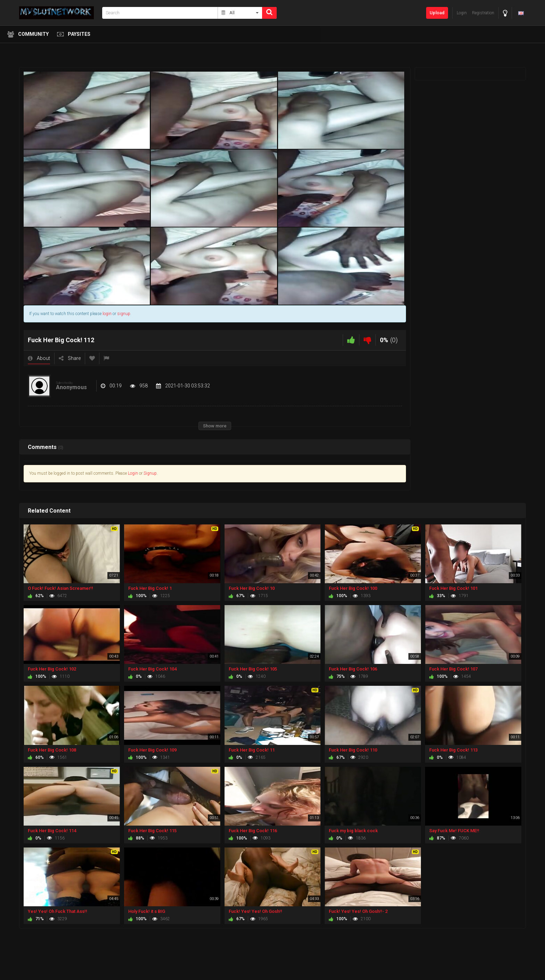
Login (133, 473)
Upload (437, 13)
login (107, 314)
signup (124, 314)
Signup (150, 473)
